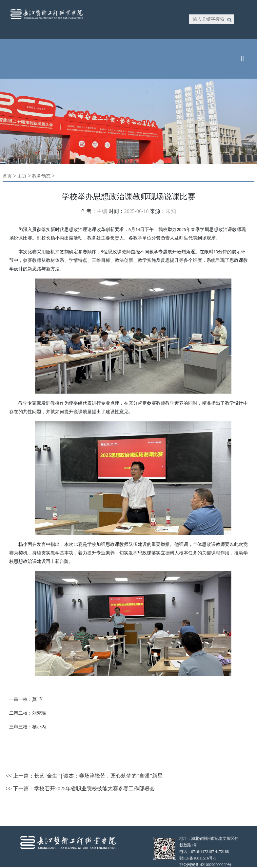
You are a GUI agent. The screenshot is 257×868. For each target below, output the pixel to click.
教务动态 (41, 176)
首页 (7, 176)
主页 (22, 176)
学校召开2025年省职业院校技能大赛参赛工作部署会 (94, 789)
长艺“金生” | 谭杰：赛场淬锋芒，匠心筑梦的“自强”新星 (98, 776)
